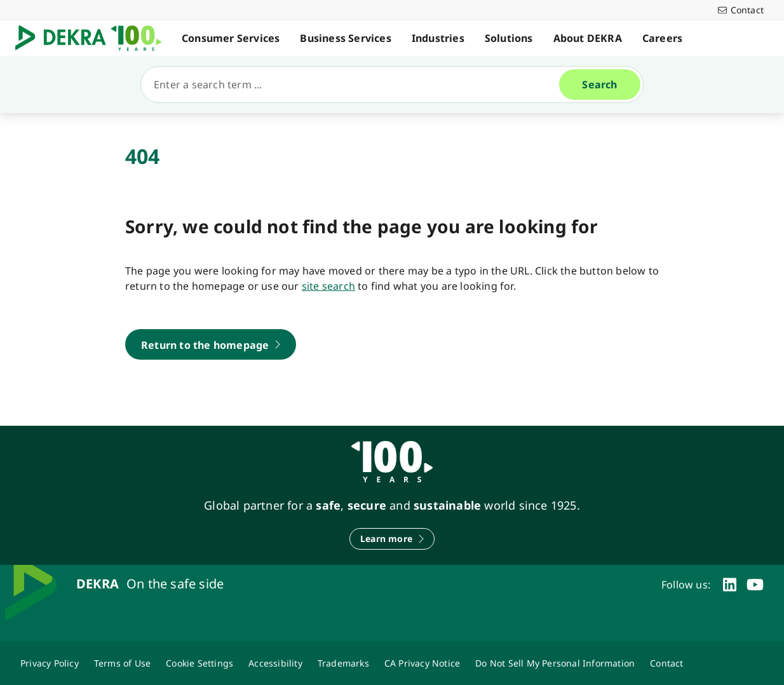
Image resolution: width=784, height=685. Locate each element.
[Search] (355, 85)
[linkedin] (730, 585)
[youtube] (755, 585)
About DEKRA (588, 38)
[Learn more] (392, 539)
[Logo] (93, 38)
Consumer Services (231, 38)
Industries (438, 38)
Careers (662, 38)
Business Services (345, 38)
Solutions (509, 38)
